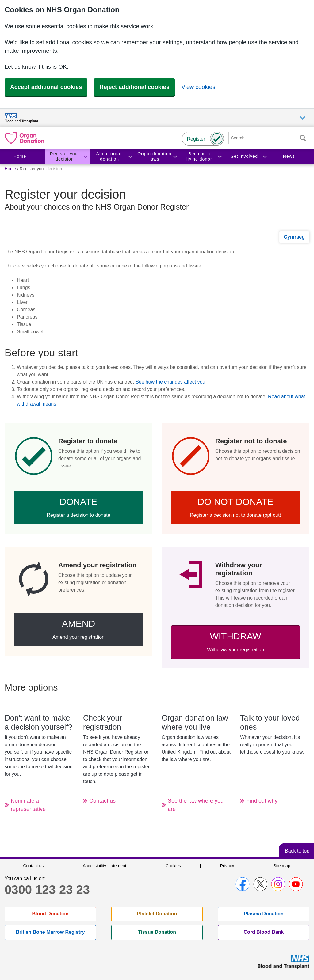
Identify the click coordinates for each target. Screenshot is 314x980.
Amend (78, 629)
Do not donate (235, 507)
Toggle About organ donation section (130, 156)
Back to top (297, 851)
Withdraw (235, 642)
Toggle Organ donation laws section (175, 156)
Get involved (244, 156)
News (289, 156)
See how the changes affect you (170, 382)
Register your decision (65, 156)
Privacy (227, 866)
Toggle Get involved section (265, 156)
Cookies (173, 866)
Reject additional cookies (134, 87)
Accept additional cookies (46, 87)
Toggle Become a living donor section (220, 156)
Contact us (33, 866)
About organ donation (110, 156)
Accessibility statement (105, 866)
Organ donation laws (154, 156)
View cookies (198, 87)
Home (20, 156)
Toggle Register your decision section (85, 156)
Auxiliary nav (303, 118)
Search (303, 138)
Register (196, 139)
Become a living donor (199, 156)
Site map (282, 866)
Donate (78, 507)
